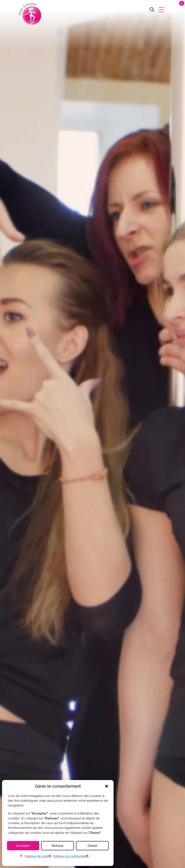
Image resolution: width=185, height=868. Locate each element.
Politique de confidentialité (71, 856)
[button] (107, 786)
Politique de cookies (38, 856)
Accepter (23, 846)
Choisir (92, 846)
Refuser (58, 846)
